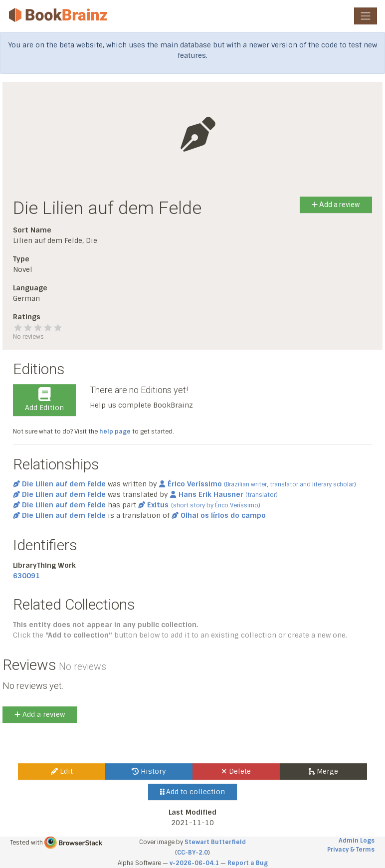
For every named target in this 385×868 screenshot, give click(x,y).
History (149, 771)
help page (115, 432)
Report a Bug (248, 863)
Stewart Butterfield (215, 842)
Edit (62, 771)
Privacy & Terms (351, 850)
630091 (26, 576)
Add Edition (44, 400)
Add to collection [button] (193, 792)
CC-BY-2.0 (192, 853)
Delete (236, 771)
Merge (323, 771)
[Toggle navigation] (366, 16)
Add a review (336, 205)
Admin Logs (357, 841)
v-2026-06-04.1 (194, 863)
